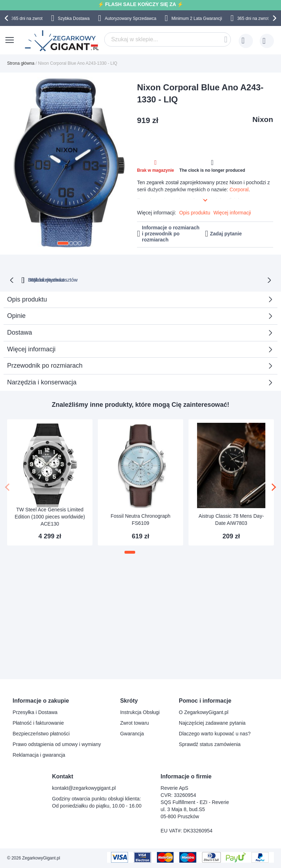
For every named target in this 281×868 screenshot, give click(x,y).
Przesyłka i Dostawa (35, 712)
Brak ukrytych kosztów (144, 279)
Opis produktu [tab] (27, 299)
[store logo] (62, 41)
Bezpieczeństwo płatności (41, 734)
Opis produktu (195, 213)
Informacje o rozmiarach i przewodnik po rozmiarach (171, 234)
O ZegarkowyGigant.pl (204, 712)
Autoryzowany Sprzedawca (131, 18)
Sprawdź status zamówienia (210, 744)
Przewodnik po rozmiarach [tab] (45, 365)
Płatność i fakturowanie (38, 723)
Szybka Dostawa (73, 18)
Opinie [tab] (16, 315)
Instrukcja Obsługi (140, 712)
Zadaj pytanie (226, 234)
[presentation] (7, 18)
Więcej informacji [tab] (31, 348)
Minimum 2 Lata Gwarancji (197, 18)
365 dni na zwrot (27, 18)
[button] (63, 243)
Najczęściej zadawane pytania (212, 723)
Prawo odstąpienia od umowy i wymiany (57, 744)
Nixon (263, 119)
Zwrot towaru (135, 723)
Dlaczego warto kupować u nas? (215, 734)
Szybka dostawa (204, 279)
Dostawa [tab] (20, 332)
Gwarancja (132, 734)
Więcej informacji (232, 213)
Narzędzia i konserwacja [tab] (42, 382)
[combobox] (168, 39)
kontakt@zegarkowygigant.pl (84, 788)
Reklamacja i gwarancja (39, 755)
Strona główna (21, 63)
